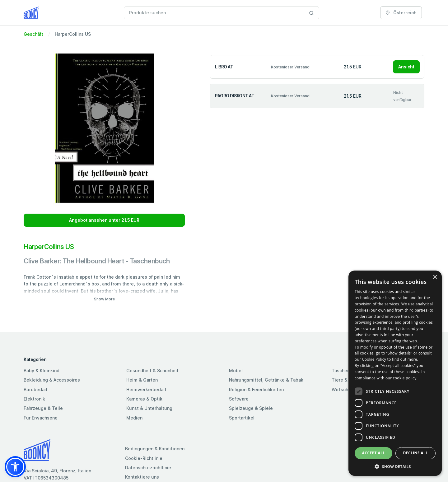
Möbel (236, 371)
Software (239, 399)
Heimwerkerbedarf (146, 389)
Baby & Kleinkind (42, 371)
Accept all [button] (374, 453)
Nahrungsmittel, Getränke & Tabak (266, 380)
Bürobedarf (36, 389)
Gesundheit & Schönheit (152, 371)
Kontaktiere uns (142, 477)
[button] (15, 467)
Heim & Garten (142, 380)
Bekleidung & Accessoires (52, 380)
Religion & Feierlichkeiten (256, 389)
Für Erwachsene (41, 418)
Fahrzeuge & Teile (43, 408)
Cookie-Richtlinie (144, 458)
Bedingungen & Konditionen (155, 449)
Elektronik (34, 399)
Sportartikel (242, 418)
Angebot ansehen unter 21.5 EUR (104, 220)
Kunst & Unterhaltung (149, 408)
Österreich (401, 13)
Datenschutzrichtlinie (148, 468)
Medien (134, 418)
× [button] (435, 277)
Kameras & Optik (144, 399)
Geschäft (33, 34)
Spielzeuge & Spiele (251, 408)
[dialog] (395, 373)
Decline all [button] (416, 453)
